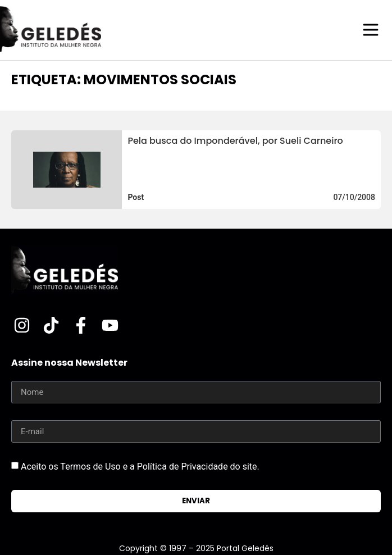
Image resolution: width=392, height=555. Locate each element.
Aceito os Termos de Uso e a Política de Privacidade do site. (140, 467)
